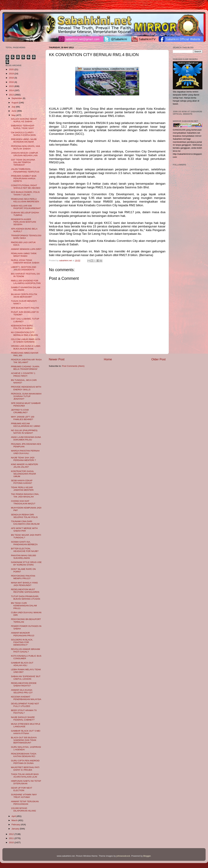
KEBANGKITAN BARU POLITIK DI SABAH (22, 327)
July (14, 107)
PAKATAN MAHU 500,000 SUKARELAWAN (24, 557)
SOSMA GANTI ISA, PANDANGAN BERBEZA (24, 543)
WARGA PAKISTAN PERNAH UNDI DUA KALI (25, 452)
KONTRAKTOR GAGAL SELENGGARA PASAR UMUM (24, 474)
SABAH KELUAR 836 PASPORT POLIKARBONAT (26, 207)
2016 (12, 82)
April (14, 816)
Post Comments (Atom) (73, 366)
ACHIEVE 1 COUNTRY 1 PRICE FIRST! (23, 375)
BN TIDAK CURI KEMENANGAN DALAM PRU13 (24, 606)
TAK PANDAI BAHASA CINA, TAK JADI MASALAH (25, 495)
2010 (12, 842)
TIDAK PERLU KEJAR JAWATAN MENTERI (22, 489)
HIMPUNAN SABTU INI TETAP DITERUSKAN (26, 782)
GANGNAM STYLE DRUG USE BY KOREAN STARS (26, 563)
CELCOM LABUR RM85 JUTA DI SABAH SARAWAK (26, 341)
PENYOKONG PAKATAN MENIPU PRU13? (23, 577)
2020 (12, 69)
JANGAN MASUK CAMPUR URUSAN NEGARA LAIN (25, 154)
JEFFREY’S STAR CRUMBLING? (20, 411)
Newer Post (57, 359)
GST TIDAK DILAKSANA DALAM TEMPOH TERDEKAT (23, 162)
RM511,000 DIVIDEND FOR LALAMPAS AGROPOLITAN (26, 282)
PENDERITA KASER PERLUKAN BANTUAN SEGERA (24, 222)
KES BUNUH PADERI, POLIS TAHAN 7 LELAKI (25, 193)
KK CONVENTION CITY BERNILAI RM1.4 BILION (24, 334)
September (17, 98)
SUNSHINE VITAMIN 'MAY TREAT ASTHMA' (24, 796)
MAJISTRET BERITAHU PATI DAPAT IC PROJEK (25, 769)
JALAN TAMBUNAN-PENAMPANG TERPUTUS (25, 170)
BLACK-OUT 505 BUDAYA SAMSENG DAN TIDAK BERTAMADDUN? (24, 740)
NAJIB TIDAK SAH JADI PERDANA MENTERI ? (23, 459)
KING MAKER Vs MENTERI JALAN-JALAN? (25, 466)
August (15, 103)
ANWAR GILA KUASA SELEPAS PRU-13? (22, 691)
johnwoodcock (123, 856)
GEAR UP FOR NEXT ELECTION (22, 789)
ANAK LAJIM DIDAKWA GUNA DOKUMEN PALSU (26, 438)
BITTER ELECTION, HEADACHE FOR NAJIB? (25, 550)
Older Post (158, 359)
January (16, 829)
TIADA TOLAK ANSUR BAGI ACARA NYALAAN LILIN (25, 776)
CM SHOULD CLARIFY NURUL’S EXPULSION (23, 134)
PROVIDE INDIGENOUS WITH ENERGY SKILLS (26, 388)
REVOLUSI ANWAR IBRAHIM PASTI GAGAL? (26, 650)
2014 (12, 90)
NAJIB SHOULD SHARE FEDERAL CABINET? (23, 719)
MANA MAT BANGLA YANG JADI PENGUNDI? (24, 584)
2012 (12, 834)
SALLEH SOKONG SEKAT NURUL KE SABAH (24, 120)
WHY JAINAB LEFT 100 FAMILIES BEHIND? (23, 418)
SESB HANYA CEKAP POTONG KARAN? (22, 482)
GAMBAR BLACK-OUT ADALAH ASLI (22, 664)
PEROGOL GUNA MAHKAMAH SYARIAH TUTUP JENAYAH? (26, 396)
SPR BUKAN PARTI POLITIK (25, 308)
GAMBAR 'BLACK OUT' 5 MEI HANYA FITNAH (26, 732)
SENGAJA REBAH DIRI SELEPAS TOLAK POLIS (24, 516)
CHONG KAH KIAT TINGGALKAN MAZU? (23, 502)
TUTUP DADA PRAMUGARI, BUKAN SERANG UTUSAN (26, 598)
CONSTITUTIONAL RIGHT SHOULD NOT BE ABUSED (26, 187)
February (16, 825)
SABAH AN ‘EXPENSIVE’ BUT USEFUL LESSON (26, 678)
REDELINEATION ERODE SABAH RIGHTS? (24, 684)
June (14, 111)
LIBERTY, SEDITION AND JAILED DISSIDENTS (24, 268)
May (14, 115)
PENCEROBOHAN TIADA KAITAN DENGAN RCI (24, 755)
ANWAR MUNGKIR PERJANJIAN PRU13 (23, 634)
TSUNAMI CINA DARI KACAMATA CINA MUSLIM (25, 523)
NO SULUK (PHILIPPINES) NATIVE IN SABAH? (24, 432)
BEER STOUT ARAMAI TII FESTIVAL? (24, 712)
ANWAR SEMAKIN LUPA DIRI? (26, 249)
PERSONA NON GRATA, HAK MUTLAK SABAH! (26, 147)
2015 (12, 86)
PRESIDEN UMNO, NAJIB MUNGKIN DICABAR (24, 141)
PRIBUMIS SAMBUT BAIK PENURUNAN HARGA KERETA (24, 178)
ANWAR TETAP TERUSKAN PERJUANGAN (25, 803)
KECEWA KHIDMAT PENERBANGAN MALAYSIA (26, 698)
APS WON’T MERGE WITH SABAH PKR (24, 530)
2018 (12, 78)
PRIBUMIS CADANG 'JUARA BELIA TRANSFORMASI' (25, 368)
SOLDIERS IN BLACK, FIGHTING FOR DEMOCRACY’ (22, 642)
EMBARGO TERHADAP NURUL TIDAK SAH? (23, 127)
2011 (12, 838)
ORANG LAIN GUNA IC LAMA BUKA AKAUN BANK (26, 347)
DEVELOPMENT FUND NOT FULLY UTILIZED (25, 705)
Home (108, 359)
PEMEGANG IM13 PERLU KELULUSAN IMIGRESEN (25, 200)
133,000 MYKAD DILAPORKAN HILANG (24, 809)
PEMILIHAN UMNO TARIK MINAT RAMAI (24, 255)
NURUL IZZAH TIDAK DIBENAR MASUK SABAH (25, 261)
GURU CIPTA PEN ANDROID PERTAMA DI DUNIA (25, 762)
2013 (12, 95)
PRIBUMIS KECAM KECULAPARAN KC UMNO (26, 425)
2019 (12, 74)
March (15, 820)
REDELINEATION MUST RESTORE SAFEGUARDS (25, 591)
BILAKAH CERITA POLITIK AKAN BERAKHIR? (24, 296)
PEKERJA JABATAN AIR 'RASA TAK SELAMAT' (26, 361)
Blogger (147, 856)
